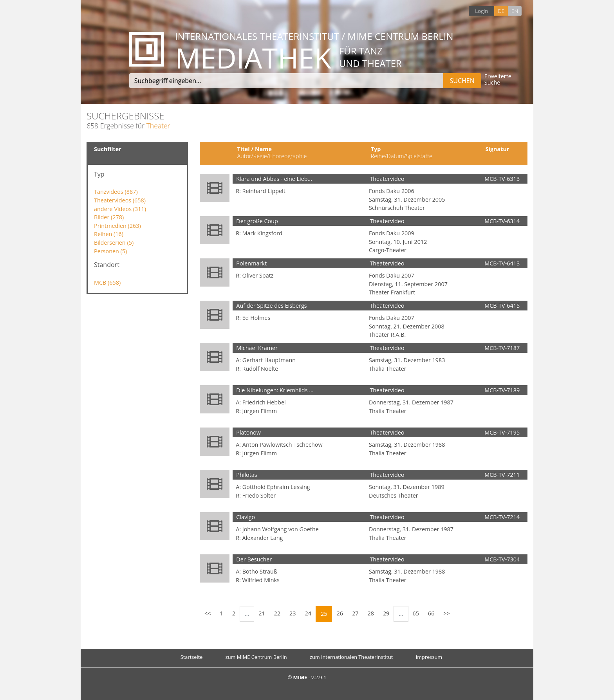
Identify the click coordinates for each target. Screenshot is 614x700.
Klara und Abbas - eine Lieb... (274, 179)
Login (481, 11)
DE (501, 11)
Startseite (192, 657)
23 (293, 613)
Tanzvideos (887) (116, 192)
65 (416, 613)
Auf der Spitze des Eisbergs (271, 306)
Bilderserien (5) (114, 243)
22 (277, 613)
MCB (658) (107, 282)
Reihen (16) (109, 234)
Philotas (247, 475)
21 (262, 613)
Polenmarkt (251, 263)
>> (447, 613)
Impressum (429, 657)
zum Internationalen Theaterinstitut (351, 657)
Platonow (248, 432)
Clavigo (246, 517)
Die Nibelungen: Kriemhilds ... (275, 390)
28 (370, 613)
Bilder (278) (109, 217)
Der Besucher (254, 559)
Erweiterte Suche (498, 80)
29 (386, 613)
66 (431, 613)
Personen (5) (110, 251)
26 (340, 613)
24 (308, 613)
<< (208, 613)
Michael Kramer (257, 348)
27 (355, 613)
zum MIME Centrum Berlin (256, 657)
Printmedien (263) (117, 226)
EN (515, 11)
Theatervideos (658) (120, 200)
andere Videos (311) (120, 209)
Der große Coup (257, 221)
